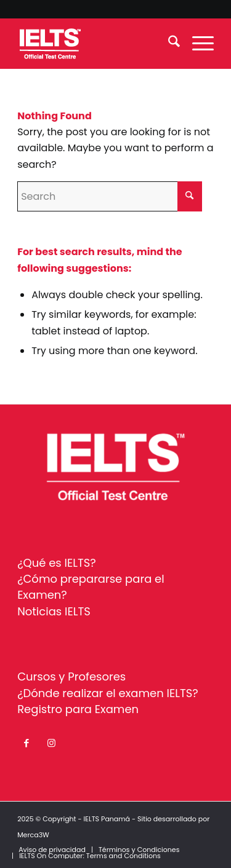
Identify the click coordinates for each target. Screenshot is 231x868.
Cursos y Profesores (71, 677)
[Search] (168, 44)
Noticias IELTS (54, 611)
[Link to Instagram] (51, 743)
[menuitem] (168, 44)
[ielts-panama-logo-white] (96, 44)
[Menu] (197, 44)
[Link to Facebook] (26, 743)
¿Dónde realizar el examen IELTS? (108, 693)
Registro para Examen (78, 709)
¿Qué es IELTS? (57, 563)
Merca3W (33, 835)
